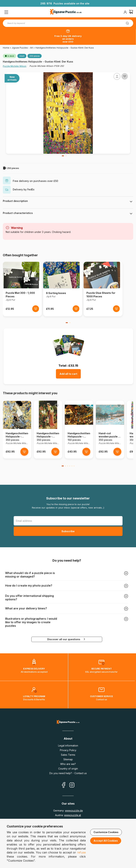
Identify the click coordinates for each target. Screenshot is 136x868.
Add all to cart (68, 374)
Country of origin (68, 769)
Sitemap (68, 759)
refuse (81, 852)
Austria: (68, 815)
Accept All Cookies (106, 841)
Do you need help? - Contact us (68, 773)
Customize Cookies (106, 832)
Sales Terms (68, 755)
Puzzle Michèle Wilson (15, 66)
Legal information (68, 746)
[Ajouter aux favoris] (125, 76)
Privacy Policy (68, 750)
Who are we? (68, 764)
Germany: (68, 811)
